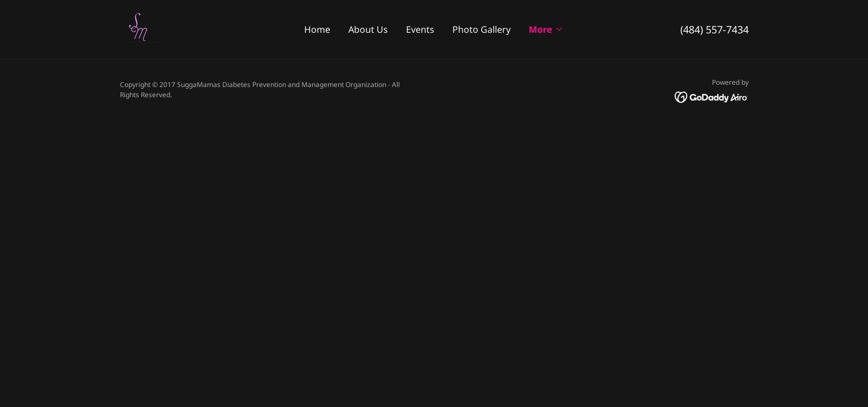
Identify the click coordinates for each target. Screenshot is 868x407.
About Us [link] (368, 29)
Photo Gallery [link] (481, 29)
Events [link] (420, 29)
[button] (546, 29)
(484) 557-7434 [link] (714, 29)
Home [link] (317, 29)
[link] (142, 28)
